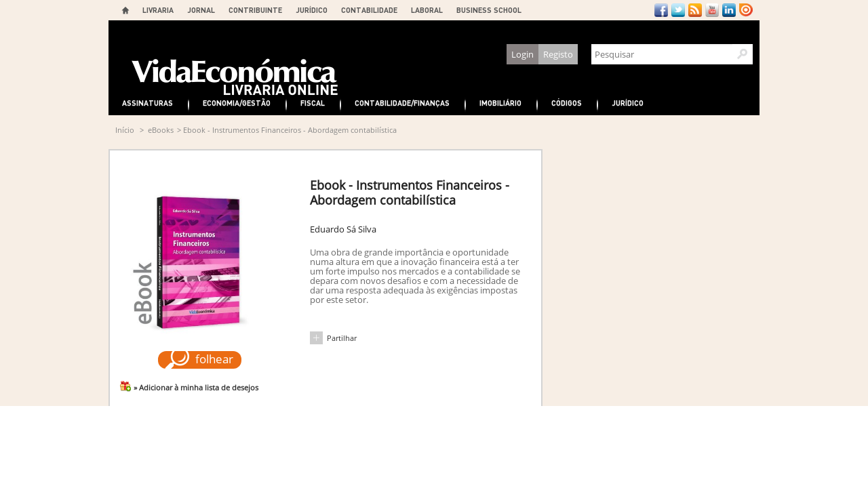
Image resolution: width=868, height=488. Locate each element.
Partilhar (342, 338)
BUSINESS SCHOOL (489, 10)
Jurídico (628, 103)
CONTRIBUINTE (255, 10)
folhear (214, 359)
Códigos (567, 103)
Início (125, 130)
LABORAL (427, 10)
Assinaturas (147, 103)
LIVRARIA (158, 10)
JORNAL (201, 10)
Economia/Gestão (237, 103)
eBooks (161, 130)
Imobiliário (500, 103)
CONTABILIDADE (369, 10)
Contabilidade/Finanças (402, 103)
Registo (558, 54)
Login (522, 54)
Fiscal (313, 103)
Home (125, 10)
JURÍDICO (312, 10)
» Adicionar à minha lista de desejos (196, 387)
